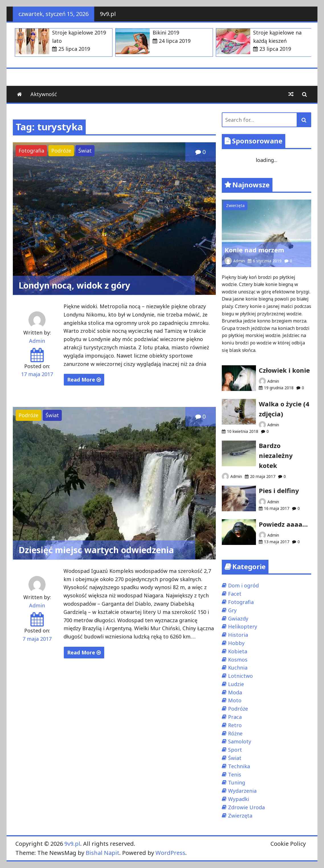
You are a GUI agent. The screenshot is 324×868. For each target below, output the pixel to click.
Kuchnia (238, 668)
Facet (235, 594)
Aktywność (44, 94)
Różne (235, 733)
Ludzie (236, 684)
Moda (235, 692)
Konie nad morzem (254, 250)
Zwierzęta (235, 205)
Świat (85, 151)
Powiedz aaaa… (283, 524)
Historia (238, 635)
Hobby (236, 643)
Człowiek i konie (284, 370)
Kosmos (238, 660)
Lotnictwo (240, 676)
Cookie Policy (288, 844)
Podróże (61, 151)
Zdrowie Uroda (246, 807)
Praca (235, 717)
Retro (235, 725)
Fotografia (31, 151)
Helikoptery (243, 626)
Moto (235, 700)
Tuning (237, 782)
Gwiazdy (238, 618)
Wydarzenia (242, 791)
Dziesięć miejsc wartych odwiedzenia (96, 550)
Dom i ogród (243, 585)
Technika (239, 766)
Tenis (235, 774)
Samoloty (240, 741)
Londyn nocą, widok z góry (74, 285)
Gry (232, 610)
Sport (235, 750)
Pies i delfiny (279, 490)
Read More (84, 380)
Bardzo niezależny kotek (276, 455)
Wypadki (239, 799)
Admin (37, 341)
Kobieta (238, 651)
